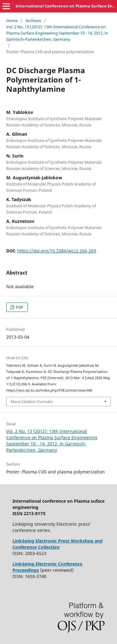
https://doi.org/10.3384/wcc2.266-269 (57, 251)
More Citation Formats (32, 402)
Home (12, 21)
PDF (19, 307)
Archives (33, 21)
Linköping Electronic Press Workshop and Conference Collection (58, 544)
